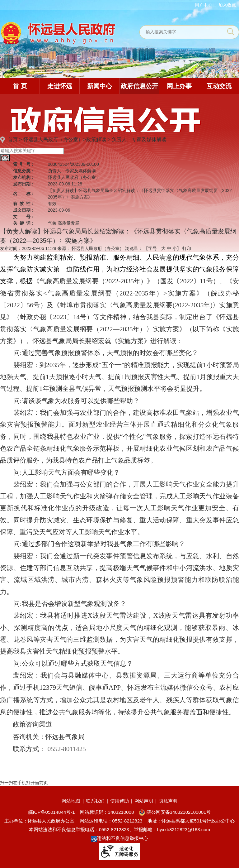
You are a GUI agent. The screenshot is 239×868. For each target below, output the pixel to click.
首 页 (20, 86)
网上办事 (179, 86)
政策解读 (96, 139)
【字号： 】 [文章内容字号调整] (162, 248)
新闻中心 (100, 86)
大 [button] (163, 248)
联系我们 (95, 801)
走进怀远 (60, 86)
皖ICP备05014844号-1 (52, 812)
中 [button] (169, 248)
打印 (187, 248)
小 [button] (175, 248)
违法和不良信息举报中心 (120, 838)
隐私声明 (168, 801)
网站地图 (71, 801)
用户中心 (204, 5)
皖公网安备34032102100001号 (175, 812)
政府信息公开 (139, 86)
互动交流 (219, 86)
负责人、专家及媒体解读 (139, 139)
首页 (13, 139)
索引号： (24, 164)
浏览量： (134, 248)
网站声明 (144, 801)
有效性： (24, 204)
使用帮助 (119, 801)
